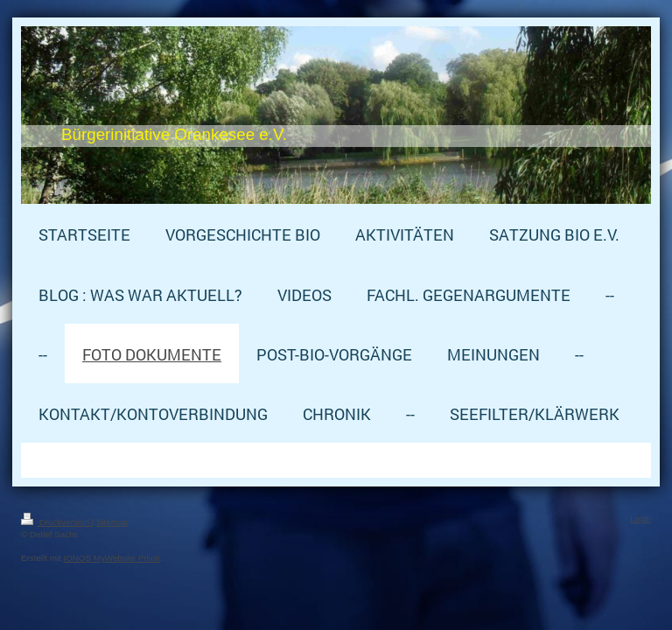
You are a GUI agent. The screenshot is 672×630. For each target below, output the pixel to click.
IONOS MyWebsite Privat (111, 558)
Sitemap (112, 522)
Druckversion (56, 522)
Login (640, 518)
